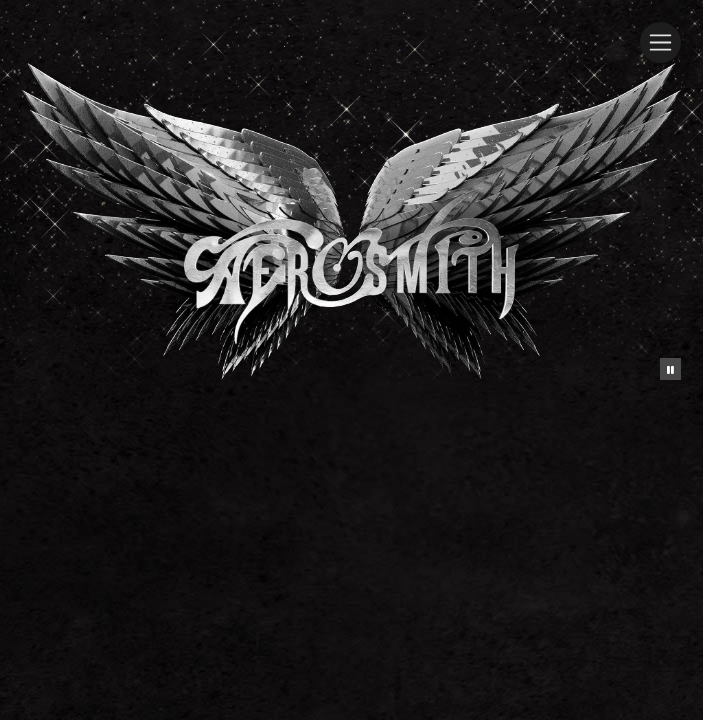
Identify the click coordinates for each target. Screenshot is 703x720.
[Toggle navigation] (660, 42)
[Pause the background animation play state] (671, 369)
